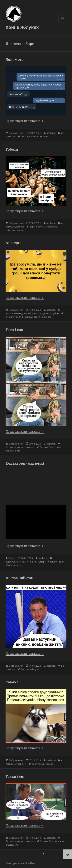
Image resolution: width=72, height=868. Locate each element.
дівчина (38, 317)
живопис (41, 227)
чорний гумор (37, 562)
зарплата (11, 451)
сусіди (55, 313)
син (19, 451)
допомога (32, 136)
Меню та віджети (62, 22)
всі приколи (34, 313)
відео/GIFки (12, 562)
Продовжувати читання (25, 121)
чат (46, 136)
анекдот (10, 317)
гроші (29, 317)
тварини (21, 764)
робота (20, 230)
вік (24, 317)
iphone (54, 562)
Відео (12, 558)
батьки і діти (13, 447)
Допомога (15, 59)
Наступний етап (20, 578)
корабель (52, 227)
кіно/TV (24, 562)
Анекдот (13, 243)
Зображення (16, 133)
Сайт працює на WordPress (21, 863)
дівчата (46, 313)
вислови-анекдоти (16, 313)
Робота (12, 149)
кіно (20, 565)
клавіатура (33, 669)
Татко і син (16, 776)
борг (23, 136)
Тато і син (14, 330)
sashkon (51, 133)
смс (41, 136)
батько (44, 447)
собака (49, 764)
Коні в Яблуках (22, 27)
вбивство (11, 565)
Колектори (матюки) (25, 463)
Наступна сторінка (67, 854)
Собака (12, 682)
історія (20, 227)
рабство (10, 230)
